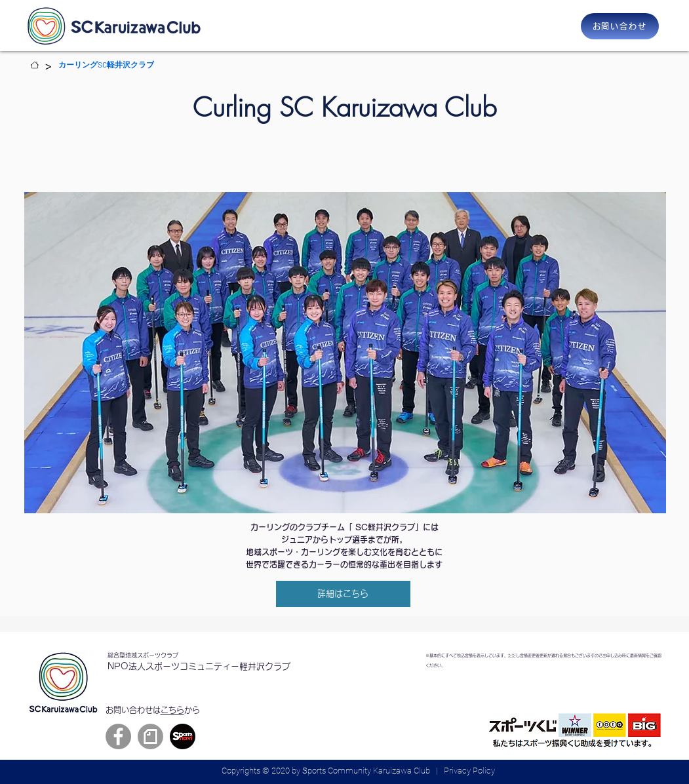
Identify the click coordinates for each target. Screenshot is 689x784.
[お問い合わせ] (620, 26)
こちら (172, 710)
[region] (345, 353)
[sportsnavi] (183, 736)
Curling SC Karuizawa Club (344, 107)
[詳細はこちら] (343, 594)
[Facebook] (118, 736)
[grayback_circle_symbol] (150, 736)
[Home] (35, 65)
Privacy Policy (469, 771)
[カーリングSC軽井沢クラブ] (106, 65)
